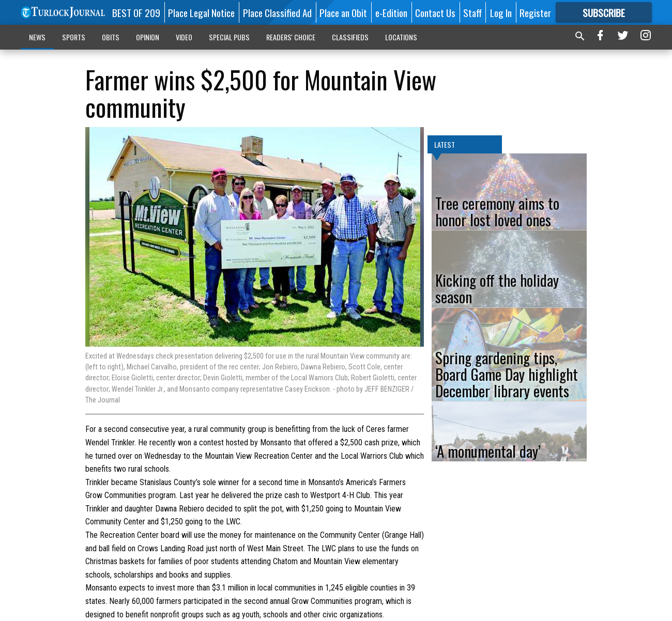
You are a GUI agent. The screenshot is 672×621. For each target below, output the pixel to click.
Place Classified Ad (277, 12)
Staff (472, 12)
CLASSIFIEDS (350, 37)
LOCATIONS (401, 37)
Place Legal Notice (201, 12)
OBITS (111, 37)
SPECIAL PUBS (229, 37)
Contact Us (435, 12)
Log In (501, 12)
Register (535, 12)
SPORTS (74, 37)
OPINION (148, 37)
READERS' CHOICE (291, 37)
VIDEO (184, 37)
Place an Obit (343, 12)
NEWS (37, 37)
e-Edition (391, 12)
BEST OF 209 (136, 12)
